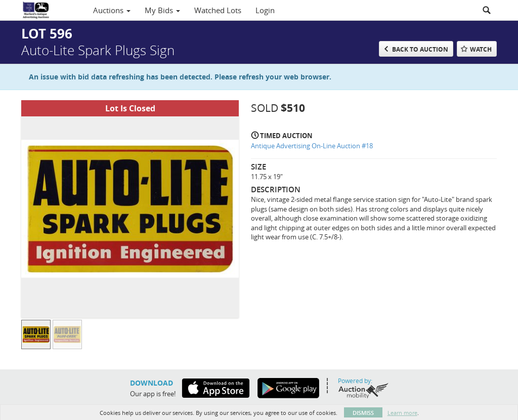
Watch (481, 49)
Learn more (402, 413)
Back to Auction (420, 49)
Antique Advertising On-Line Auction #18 (312, 146)
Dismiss (363, 413)
